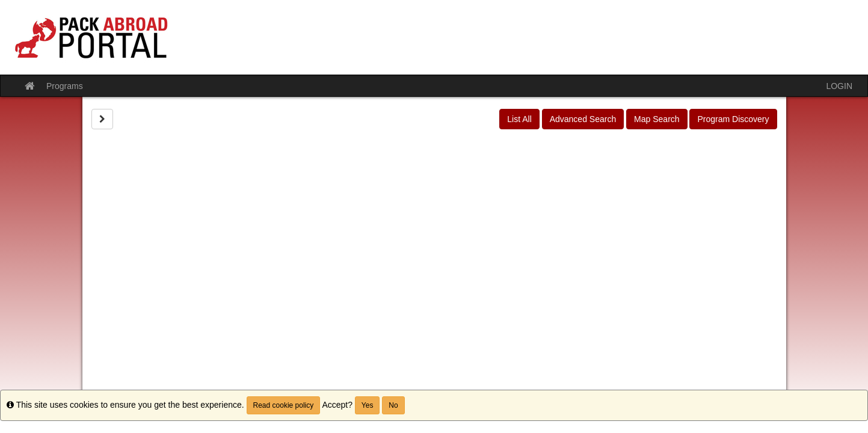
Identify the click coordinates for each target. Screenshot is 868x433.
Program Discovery (733, 119)
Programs (65, 86)
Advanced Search (583, 119)
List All (519, 119)
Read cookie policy (284, 405)
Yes (368, 405)
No (393, 405)
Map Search (657, 119)
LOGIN (839, 86)
